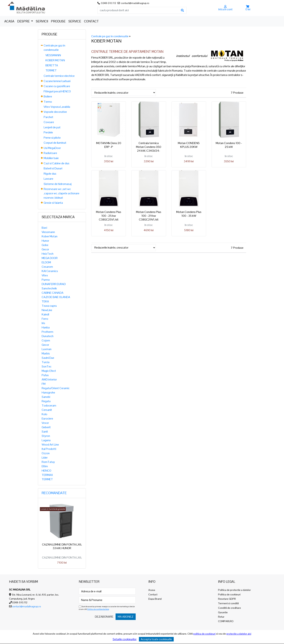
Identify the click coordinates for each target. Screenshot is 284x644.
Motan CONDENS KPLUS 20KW (189, 145)
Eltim (45, 466)
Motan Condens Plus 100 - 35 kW (189, 214)
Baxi (44, 228)
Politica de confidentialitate (98, 609)
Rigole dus (50, 174)
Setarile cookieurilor (125, 639)
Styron (46, 436)
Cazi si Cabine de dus (57, 163)
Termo (48, 102)
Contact (91, 21)
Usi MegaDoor (52, 148)
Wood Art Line (50, 445)
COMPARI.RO (226, 621)
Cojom (46, 340)
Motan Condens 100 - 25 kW (229, 145)
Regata (46, 401)
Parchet (48, 117)
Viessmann (48, 232)
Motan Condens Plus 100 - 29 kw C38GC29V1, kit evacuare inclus (149, 218)
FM (44, 384)
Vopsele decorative (55, 112)
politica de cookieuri (204, 634)
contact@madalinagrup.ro (26, 606)
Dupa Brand (155, 599)
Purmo (46, 280)
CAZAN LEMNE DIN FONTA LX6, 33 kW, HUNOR (62, 546)
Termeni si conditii (228, 603)
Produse (58, 21)
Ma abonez (126, 617)
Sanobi (46, 397)
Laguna (46, 440)
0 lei (248, 9)
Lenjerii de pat (52, 127)
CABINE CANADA (53, 293)
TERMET (51, 70)
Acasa (9, 21)
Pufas (45, 375)
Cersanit (47, 410)
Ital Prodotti (49, 449)
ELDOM (46, 262)
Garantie (223, 612)
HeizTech (48, 254)
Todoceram (49, 406)
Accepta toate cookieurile (156, 639)
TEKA (45, 301)
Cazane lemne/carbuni (57, 81)
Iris (43, 323)
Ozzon (46, 453)
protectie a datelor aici (239, 634)
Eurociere (47, 419)
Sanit (45, 432)
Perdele (48, 132)
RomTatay (48, 462)
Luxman (47, 349)
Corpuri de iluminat (55, 143)
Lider (45, 458)
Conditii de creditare (229, 608)
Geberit (46, 427)
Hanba (46, 327)
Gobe (45, 245)
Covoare (49, 122)
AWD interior (49, 379)
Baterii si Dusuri (53, 168)
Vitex (45, 275)
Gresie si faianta (53, 203)
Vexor (45, 423)
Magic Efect (49, 371)
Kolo (44, 414)
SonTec (47, 366)
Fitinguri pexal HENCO (57, 91)
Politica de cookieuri (229, 594)
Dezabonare (104, 617)
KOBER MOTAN (55, 60)
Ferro (45, 319)
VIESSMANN (53, 55)
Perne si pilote (52, 138)
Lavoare (48, 179)
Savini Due (48, 358)
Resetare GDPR (227, 599)
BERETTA (52, 65)
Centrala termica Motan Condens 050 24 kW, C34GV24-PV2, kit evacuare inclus (149, 151)
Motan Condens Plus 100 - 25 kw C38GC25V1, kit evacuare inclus (109, 218)
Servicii (42, 21)
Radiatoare (50, 153)
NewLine (47, 310)
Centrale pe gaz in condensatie (110, 36)
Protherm (47, 332)
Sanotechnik (49, 288)
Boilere (48, 96)
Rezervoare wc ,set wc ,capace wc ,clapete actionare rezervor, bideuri (61, 193)
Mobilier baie (51, 158)
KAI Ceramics (50, 271)
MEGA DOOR (50, 258)
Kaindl (45, 314)
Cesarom (47, 267)
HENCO (46, 471)
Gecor (45, 249)
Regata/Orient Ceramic (56, 388)
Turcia (46, 362)
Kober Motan (50, 236)
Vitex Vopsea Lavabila (57, 107)
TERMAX (47, 475)
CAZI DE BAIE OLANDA (56, 297)
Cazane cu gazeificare (57, 86)
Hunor (45, 241)
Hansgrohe (48, 392)
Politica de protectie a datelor (234, 590)
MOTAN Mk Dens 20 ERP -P (109, 145)
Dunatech (48, 336)
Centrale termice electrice (59, 76)
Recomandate (54, 493)
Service (75, 21)
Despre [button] (24, 21)
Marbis (46, 353)
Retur (221, 617)
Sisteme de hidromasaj (58, 184)
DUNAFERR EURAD (54, 284)
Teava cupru (49, 306)
